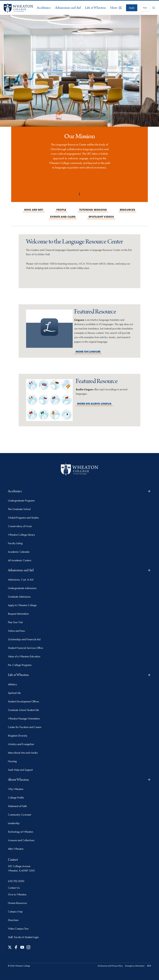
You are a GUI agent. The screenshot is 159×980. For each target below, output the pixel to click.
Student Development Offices (23, 701)
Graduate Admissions (19, 597)
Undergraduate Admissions (22, 588)
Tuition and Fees (16, 631)
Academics (44, 8)
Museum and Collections (21, 840)
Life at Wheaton (95, 8)
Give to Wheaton (17, 894)
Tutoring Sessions (93, 210)
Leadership (14, 823)
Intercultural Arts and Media (23, 753)
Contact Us (14, 888)
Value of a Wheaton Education (24, 656)
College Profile (16, 797)
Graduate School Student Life (23, 710)
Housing (12, 761)
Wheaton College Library (21, 535)
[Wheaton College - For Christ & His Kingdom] (79, 469)
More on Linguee (88, 352)
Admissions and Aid (68, 8)
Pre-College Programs (20, 665)
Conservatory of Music (20, 526)
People (61, 210)
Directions (13, 920)
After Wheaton (16, 849)
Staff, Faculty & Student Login (23, 937)
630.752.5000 (16, 881)
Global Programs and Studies (23, 518)
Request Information (18, 614)
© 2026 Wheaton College (19, 966)
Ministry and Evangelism (21, 744)
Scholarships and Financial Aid (24, 639)
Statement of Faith (17, 806)
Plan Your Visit (15, 622)
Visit (145, 8)
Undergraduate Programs (21, 500)
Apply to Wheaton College (22, 605)
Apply (132, 8)
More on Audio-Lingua (94, 404)
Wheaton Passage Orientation (24, 718)
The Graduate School (19, 509)
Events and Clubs (63, 217)
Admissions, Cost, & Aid (21, 580)
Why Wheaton (16, 789)
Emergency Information (135, 966)
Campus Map (15, 911)
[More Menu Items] (116, 8)
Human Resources (17, 903)
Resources (127, 210)
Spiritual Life (14, 693)
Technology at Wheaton (20, 832)
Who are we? (34, 210)
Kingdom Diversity (18, 736)
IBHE (149, 966)
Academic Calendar (19, 552)
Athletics (12, 684)
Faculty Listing (15, 543)
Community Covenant (19, 815)
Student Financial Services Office (25, 648)
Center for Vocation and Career (25, 727)
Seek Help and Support (20, 770)
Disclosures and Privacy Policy (110, 966)
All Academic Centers (20, 560)
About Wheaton (79, 780)
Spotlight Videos (101, 217)
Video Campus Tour (18, 929)
